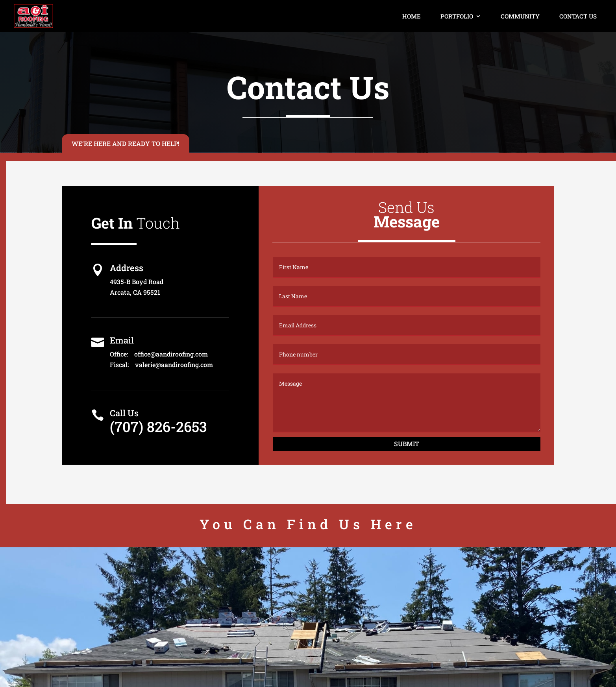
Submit (407, 444)
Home (412, 16)
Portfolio (457, 16)
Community (520, 16)
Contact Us (578, 16)
